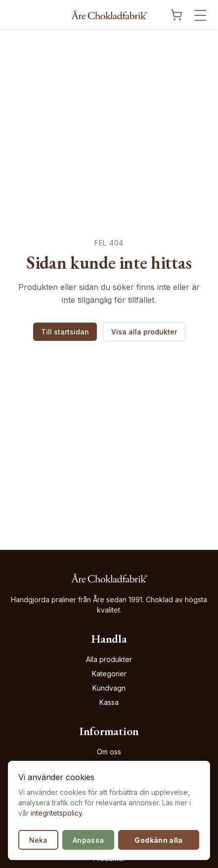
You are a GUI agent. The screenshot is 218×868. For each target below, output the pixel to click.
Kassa (109, 702)
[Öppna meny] (200, 15)
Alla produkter (109, 659)
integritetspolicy (56, 813)
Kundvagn (109, 688)
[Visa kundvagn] (176, 15)
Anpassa (88, 840)
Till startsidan (65, 332)
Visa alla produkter (144, 332)
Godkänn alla (158, 840)
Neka (38, 840)
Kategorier (109, 674)
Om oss (109, 752)
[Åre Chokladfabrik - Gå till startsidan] (109, 15)
